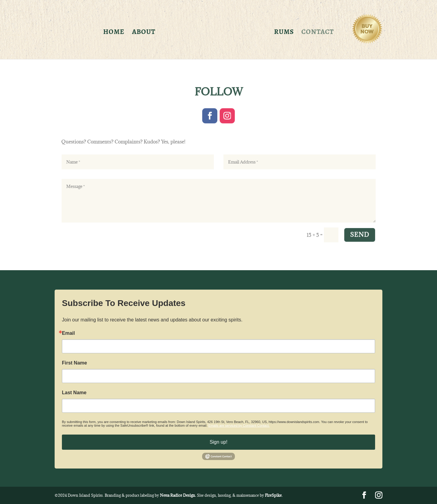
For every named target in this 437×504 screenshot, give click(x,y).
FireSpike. (274, 495)
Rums (284, 33)
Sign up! (219, 442)
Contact (318, 33)
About (144, 33)
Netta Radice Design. (178, 495)
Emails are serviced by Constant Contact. (239, 425)
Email (68, 333)
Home (114, 33)
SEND (350, 230)
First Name (75, 363)
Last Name (74, 393)
